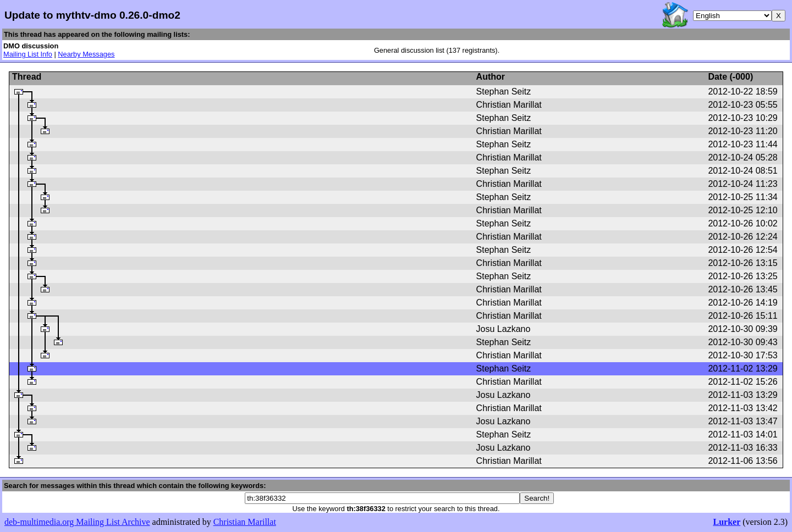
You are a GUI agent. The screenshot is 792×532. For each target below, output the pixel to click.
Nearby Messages (86, 54)
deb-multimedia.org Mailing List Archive (77, 522)
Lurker (727, 522)
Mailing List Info (28, 54)
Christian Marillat (245, 522)
